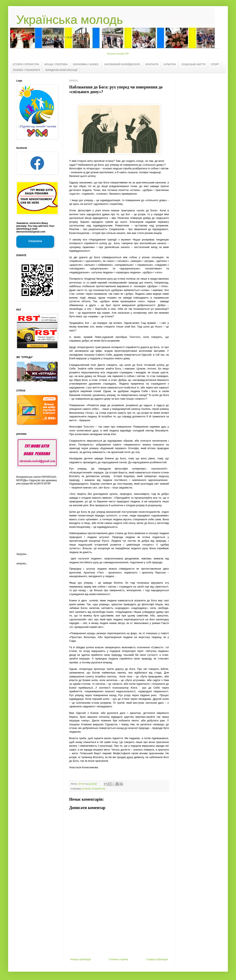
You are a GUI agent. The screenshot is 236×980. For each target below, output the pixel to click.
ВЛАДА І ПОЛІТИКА (56, 64)
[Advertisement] (119, 927)
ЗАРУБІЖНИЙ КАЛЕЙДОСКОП (122, 64)
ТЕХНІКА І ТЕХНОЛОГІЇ (26, 70)
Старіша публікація (157, 959)
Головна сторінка (119, 959)
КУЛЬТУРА (170, 64)
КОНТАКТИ (152, 64)
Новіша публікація (80, 959)
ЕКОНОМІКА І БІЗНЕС (86, 64)
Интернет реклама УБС (118, 54)
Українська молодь (70, 20)
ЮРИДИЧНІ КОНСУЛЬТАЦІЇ (61, 70)
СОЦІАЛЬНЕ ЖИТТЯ (193, 64)
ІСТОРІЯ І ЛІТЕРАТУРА (26, 64)
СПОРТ (215, 64)
